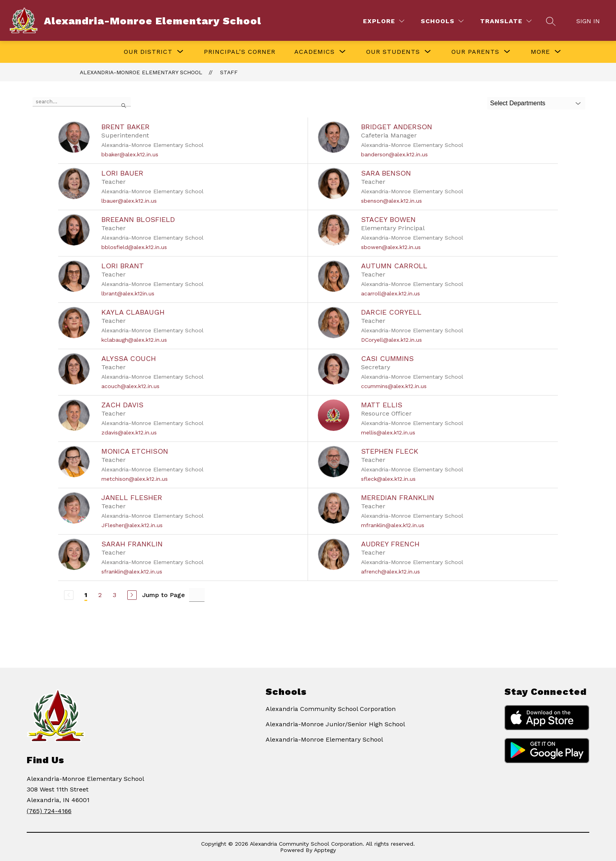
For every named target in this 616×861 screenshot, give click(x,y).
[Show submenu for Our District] (148, 52)
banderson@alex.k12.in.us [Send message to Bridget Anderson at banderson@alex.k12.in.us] (394, 154)
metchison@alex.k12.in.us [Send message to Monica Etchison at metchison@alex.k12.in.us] (135, 479)
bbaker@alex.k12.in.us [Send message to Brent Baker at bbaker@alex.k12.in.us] (130, 154)
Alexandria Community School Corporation (331, 709)
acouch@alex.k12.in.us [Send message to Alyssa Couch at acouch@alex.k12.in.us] (130, 386)
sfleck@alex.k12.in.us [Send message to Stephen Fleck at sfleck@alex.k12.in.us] (388, 479)
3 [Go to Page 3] (115, 595)
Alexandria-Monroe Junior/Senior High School (335, 724)
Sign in (588, 21)
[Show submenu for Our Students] (393, 52)
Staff (229, 72)
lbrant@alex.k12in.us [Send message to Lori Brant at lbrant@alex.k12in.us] (128, 293)
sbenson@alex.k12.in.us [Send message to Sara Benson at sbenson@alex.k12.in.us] (391, 201)
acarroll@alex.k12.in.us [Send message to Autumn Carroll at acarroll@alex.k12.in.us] (390, 293)
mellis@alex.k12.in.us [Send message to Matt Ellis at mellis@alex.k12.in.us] (388, 432)
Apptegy (325, 850)
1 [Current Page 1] (86, 595)
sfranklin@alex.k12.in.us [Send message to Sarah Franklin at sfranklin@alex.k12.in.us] (132, 572)
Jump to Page (164, 595)
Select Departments (518, 103)
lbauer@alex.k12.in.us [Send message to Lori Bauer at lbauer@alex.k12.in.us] (129, 201)
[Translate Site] (506, 21)
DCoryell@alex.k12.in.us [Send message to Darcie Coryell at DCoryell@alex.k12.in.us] (391, 340)
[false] (82, 102)
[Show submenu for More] (540, 52)
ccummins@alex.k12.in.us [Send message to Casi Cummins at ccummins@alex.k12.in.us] (394, 386)
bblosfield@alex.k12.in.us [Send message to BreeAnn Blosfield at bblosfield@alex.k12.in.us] (134, 247)
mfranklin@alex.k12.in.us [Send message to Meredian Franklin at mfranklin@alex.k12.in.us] (393, 525)
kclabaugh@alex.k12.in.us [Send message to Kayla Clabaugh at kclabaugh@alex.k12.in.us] (134, 340)
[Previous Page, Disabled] (69, 595)
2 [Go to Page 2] (100, 595)
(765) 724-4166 (49, 811)
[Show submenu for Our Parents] (475, 52)
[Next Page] (132, 595)
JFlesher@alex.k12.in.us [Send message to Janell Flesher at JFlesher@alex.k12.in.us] (132, 525)
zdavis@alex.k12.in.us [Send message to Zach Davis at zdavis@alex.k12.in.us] (129, 432)
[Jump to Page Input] (197, 595)
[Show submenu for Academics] (314, 52)
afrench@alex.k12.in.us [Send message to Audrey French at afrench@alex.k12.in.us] (390, 572)
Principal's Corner (240, 52)
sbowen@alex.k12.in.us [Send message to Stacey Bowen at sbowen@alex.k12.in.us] (391, 247)
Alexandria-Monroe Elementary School (141, 72)
